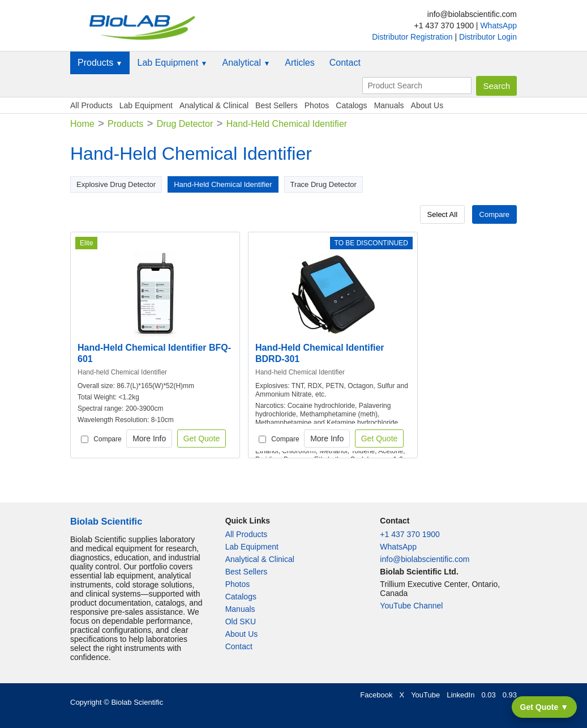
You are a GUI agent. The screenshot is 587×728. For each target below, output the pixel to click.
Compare (494, 214)
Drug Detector (185, 124)
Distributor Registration (413, 37)
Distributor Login (488, 37)
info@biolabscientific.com (425, 559)
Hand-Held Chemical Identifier (223, 184)
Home (82, 124)
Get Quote (202, 438)
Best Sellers (277, 105)
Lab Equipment (172, 63)
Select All (442, 214)
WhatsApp (498, 25)
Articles (299, 63)
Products (100, 63)
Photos (317, 105)
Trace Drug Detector (324, 184)
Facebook (376, 695)
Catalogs (351, 105)
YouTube (425, 695)
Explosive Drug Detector (116, 184)
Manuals (389, 105)
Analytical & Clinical (214, 105)
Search (496, 86)
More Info (149, 438)
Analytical (246, 63)
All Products (91, 105)
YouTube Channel (411, 606)
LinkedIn (460, 695)
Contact (345, 63)
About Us (427, 105)
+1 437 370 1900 (410, 534)
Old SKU (241, 621)
